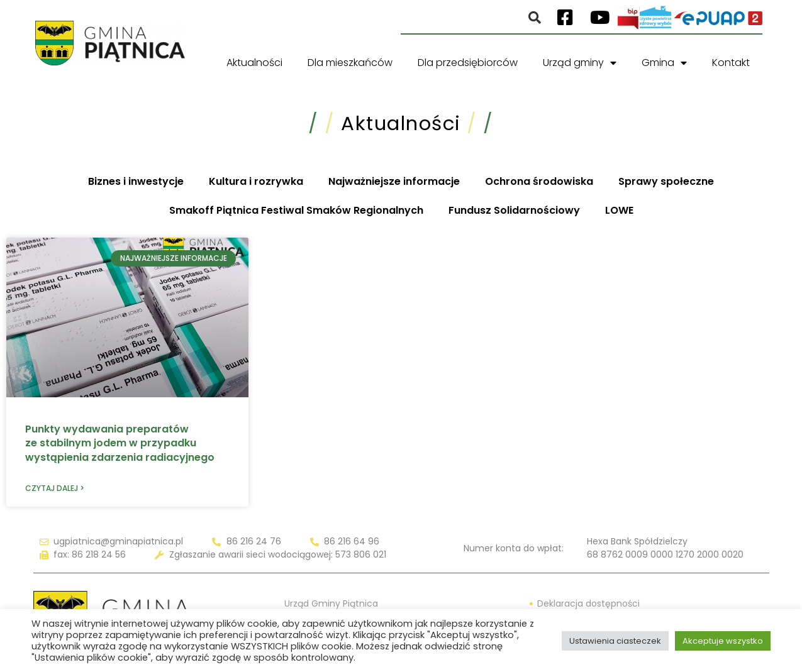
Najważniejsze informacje (394, 181)
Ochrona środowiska (539, 181)
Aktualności (254, 63)
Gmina (664, 63)
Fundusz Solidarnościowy (514, 210)
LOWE (619, 210)
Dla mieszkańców (350, 63)
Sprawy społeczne (666, 181)
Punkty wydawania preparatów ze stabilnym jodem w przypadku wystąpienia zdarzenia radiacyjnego (120, 443)
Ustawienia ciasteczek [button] (615, 641)
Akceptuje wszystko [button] (723, 641)
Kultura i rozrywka (256, 181)
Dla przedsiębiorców (468, 63)
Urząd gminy (580, 63)
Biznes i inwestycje (136, 181)
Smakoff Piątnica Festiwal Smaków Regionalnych (296, 210)
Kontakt (731, 63)
